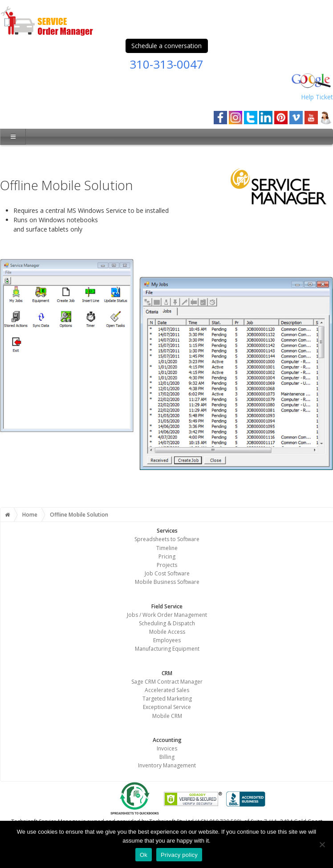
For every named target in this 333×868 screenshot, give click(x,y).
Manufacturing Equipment (167, 649)
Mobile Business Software (167, 582)
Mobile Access (167, 632)
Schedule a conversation (166, 46)
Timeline (167, 548)
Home (30, 515)
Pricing (167, 556)
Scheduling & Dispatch (167, 623)
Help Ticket (317, 97)
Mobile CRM (167, 716)
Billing (167, 757)
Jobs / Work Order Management (167, 615)
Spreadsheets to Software (167, 539)
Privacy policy (179, 855)
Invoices (167, 748)
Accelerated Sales (167, 690)
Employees (167, 640)
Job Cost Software (167, 573)
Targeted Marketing (167, 699)
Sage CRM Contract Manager (167, 682)
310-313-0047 (166, 64)
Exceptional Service (167, 707)
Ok (144, 855)
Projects (167, 565)
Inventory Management (167, 765)
